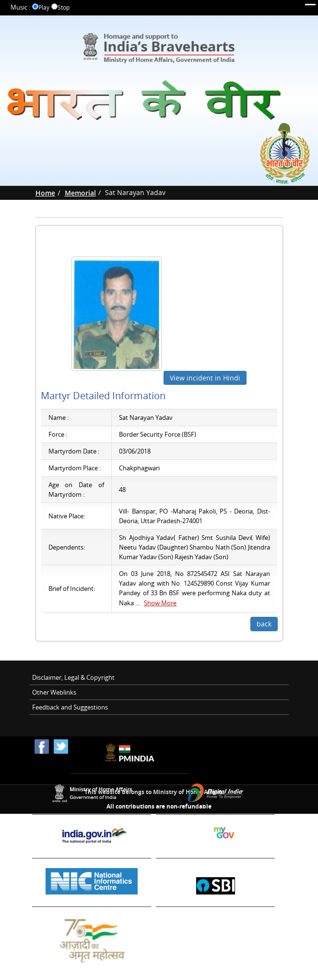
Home (45, 193)
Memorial (80, 193)
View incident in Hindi (205, 378)
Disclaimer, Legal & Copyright (73, 677)
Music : (20, 7)
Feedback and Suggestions (70, 707)
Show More (160, 603)
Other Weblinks (54, 692)
